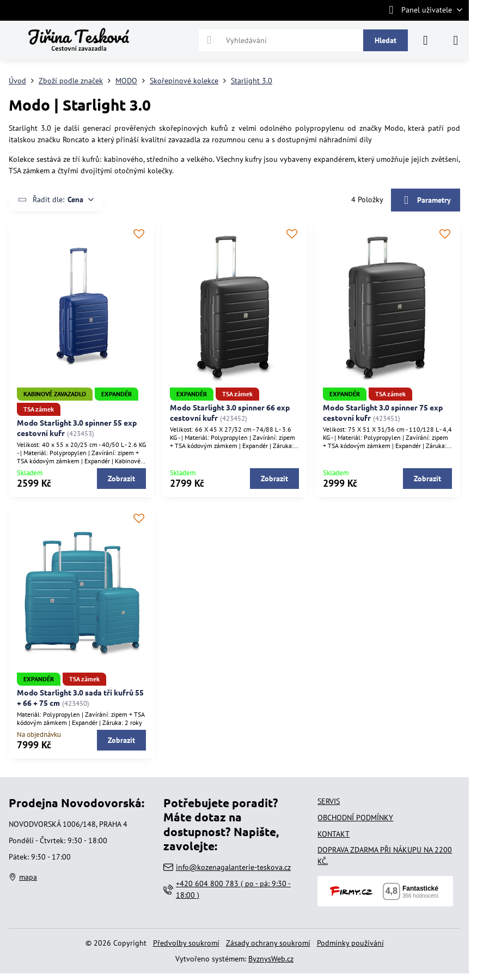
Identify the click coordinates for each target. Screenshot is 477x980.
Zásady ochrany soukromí (268, 943)
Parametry (425, 200)
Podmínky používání (350, 943)
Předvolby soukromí (186, 943)
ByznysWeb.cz (271, 959)
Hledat (386, 40)
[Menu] (456, 40)
